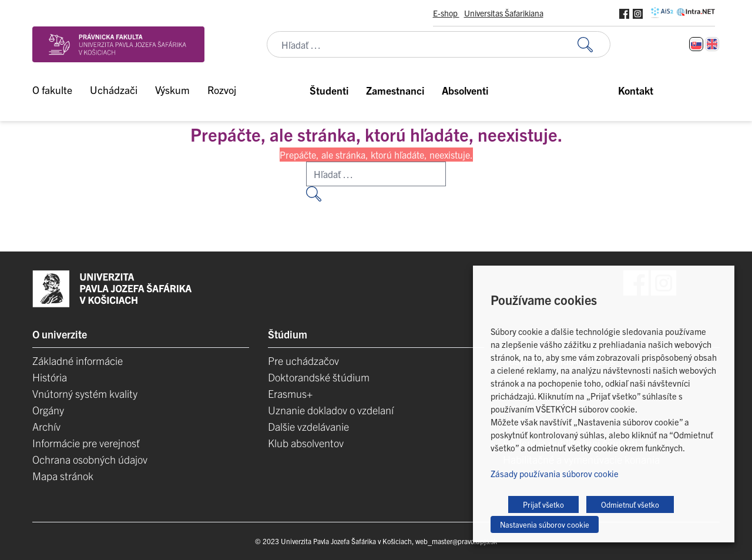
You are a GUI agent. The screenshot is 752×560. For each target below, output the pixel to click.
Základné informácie (78, 361)
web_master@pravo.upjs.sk (456, 541)
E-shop (446, 13)
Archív (46, 426)
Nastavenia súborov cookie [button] (545, 524)
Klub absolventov (306, 443)
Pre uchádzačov (303, 361)
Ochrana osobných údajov (90, 459)
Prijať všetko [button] (543, 504)
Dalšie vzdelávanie (308, 426)
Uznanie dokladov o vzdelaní (331, 410)
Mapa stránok (63, 476)
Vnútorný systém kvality (85, 393)
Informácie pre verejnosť (86, 443)
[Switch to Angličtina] (712, 44)
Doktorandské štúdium (319, 377)
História (50, 377)
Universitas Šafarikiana (504, 13)
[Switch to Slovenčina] (696, 44)
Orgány (48, 410)
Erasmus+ (290, 393)
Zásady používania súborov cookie (555, 473)
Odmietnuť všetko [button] (630, 504)
